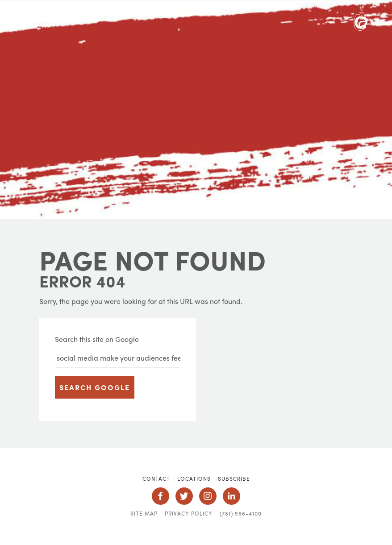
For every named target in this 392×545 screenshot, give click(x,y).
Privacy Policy (189, 513)
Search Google (95, 387)
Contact (156, 478)
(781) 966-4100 (241, 513)
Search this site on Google (97, 339)
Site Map (144, 513)
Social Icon (161, 496)
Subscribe (234, 478)
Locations (194, 478)
